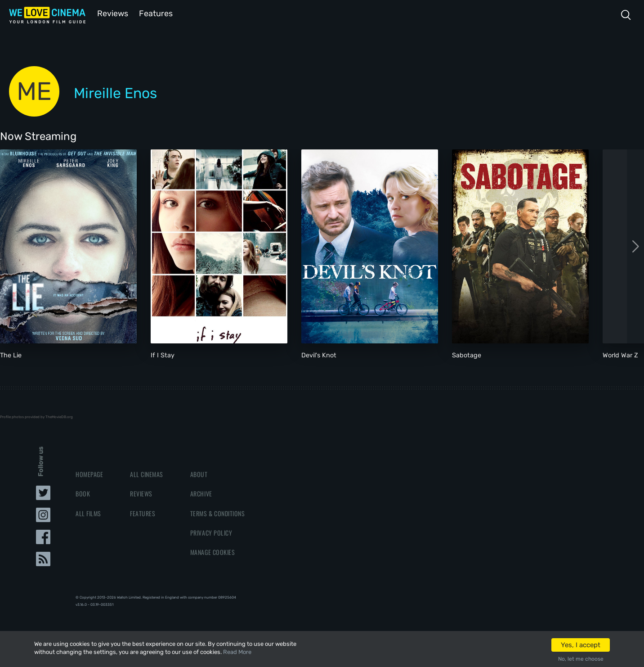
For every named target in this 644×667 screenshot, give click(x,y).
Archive (201, 493)
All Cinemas (147, 473)
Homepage (89, 473)
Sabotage (467, 354)
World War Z (620, 354)
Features (155, 13)
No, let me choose (581, 659)
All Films (88, 512)
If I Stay (163, 354)
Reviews (111, 13)
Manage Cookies (212, 551)
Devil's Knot (319, 354)
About (199, 473)
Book (83, 493)
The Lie (11, 354)
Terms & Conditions (217, 512)
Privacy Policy (211, 532)
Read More (237, 652)
